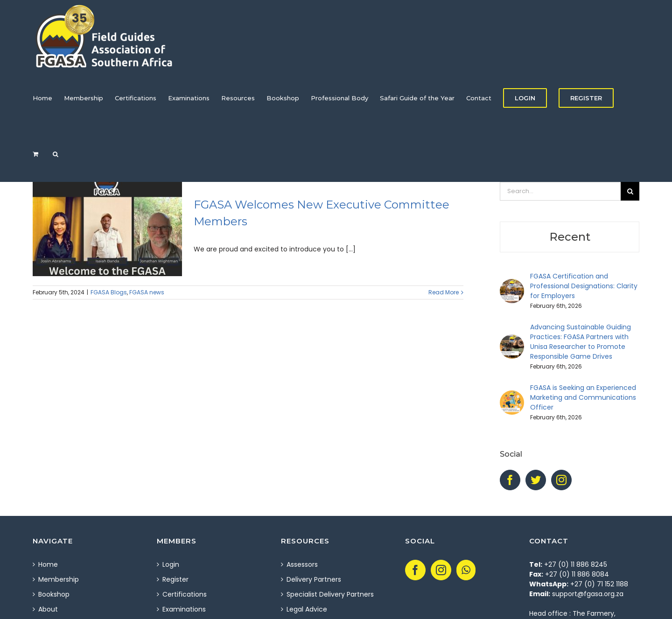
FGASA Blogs (109, 292)
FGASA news (147, 292)
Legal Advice (307, 609)
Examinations (184, 609)
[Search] (56, 154)
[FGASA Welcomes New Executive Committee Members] (107, 229)
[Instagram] (561, 480)
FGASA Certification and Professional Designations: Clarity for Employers (584, 286)
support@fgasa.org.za (588, 594)
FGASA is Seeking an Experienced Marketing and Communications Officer (583, 397)
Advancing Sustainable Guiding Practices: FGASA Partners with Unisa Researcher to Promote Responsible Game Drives (581, 342)
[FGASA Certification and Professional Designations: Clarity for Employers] (512, 284)
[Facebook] (510, 480)
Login (171, 564)
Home (48, 564)
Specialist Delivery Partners (330, 594)
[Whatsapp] (466, 570)
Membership (59, 579)
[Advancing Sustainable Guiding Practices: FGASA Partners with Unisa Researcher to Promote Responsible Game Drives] (512, 339)
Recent (570, 237)
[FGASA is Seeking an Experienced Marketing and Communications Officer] (512, 395)
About (48, 609)
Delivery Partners (314, 579)
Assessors (302, 564)
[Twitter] (536, 480)
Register (175, 579)
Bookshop (54, 594)
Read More (444, 292)
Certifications (185, 594)
